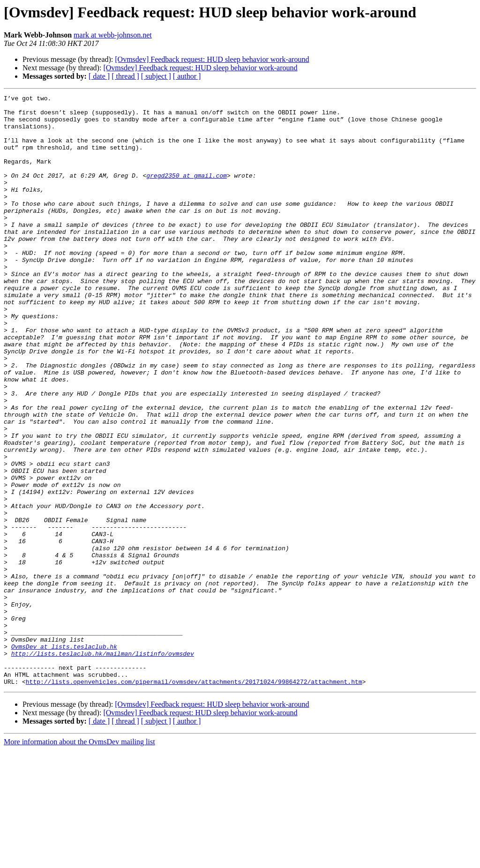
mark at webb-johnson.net (113, 35)
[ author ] (187, 76)
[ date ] (99, 76)
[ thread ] (125, 76)
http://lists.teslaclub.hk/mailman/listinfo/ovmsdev (103, 766)
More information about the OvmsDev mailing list (79, 860)
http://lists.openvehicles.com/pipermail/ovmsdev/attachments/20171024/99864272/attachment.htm (194, 800)
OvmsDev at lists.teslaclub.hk (64, 757)
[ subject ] (156, 76)
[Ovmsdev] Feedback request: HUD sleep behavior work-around (212, 59)
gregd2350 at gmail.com (187, 192)
